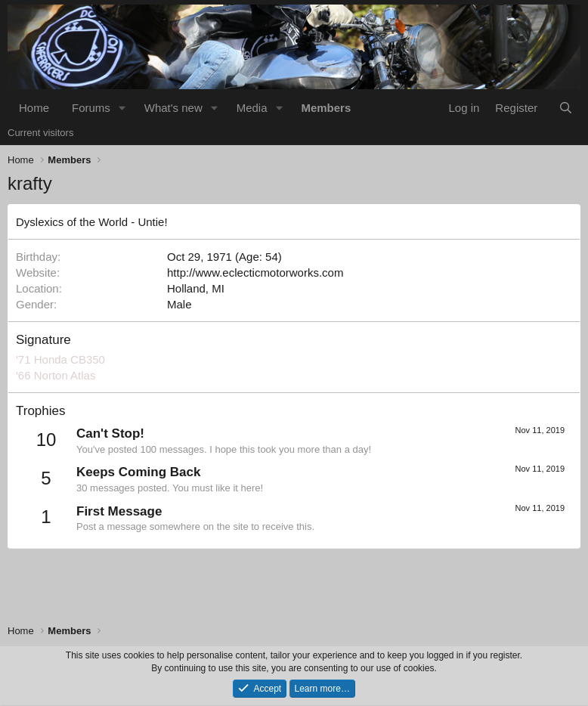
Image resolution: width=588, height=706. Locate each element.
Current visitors (40, 133)
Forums (91, 108)
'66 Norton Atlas (56, 375)
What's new (173, 108)
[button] (122, 108)
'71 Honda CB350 (60, 359)
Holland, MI (196, 288)
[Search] (566, 108)
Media (252, 108)
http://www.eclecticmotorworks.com (255, 272)
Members (326, 108)
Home (34, 108)
